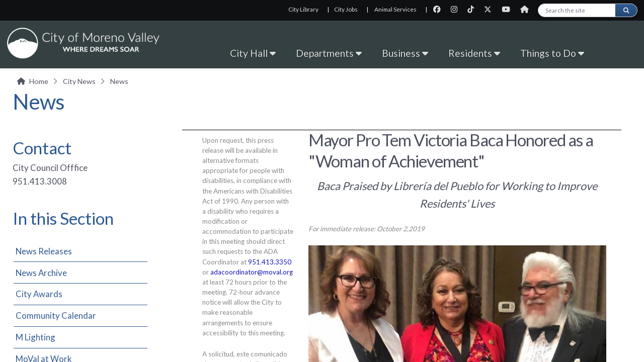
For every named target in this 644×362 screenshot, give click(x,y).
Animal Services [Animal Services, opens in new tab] (395, 9)
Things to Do (552, 53)
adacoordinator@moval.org (252, 272)
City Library (303, 9)
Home (39, 81)
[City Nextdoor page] (527, 9)
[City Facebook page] (440, 9)
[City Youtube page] (509, 9)
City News (79, 81)
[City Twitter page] (491, 9)
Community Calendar (56, 315)
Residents (474, 53)
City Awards (39, 294)
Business (405, 53)
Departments (329, 53)
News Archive (41, 273)
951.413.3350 (270, 262)
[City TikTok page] (474, 9)
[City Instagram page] (457, 9)
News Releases (44, 251)
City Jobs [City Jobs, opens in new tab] (346, 9)
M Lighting (35, 337)
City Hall (253, 53)
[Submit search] (626, 10)
